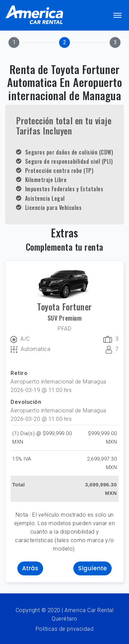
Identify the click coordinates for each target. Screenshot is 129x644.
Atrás (30, 568)
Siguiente (93, 568)
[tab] (14, 42)
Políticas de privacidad (65, 629)
